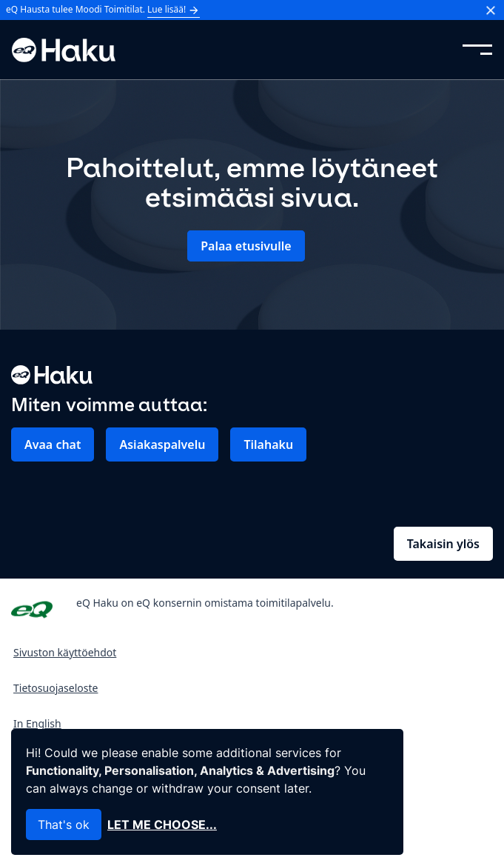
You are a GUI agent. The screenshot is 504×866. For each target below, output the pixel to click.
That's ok (64, 825)
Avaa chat (53, 444)
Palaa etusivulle (246, 246)
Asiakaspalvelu (162, 444)
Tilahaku (268, 444)
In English (37, 723)
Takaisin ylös (443, 544)
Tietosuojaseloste (56, 688)
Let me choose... (162, 825)
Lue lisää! (174, 10)
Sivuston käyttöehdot (65, 652)
